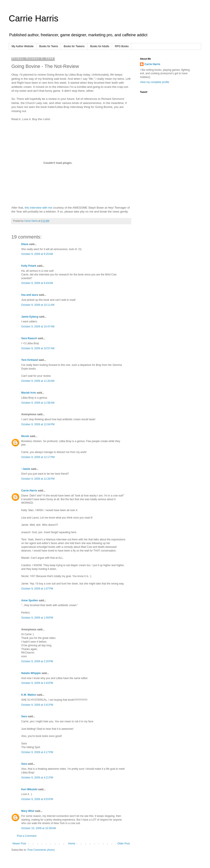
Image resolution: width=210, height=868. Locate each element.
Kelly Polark (29, 266)
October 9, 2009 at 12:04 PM (38, 424)
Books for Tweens (74, 46)
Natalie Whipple (31, 673)
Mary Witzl (28, 811)
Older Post (123, 844)
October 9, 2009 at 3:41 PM (37, 705)
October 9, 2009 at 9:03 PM (37, 799)
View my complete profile (155, 82)
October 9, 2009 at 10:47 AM (38, 327)
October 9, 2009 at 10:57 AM (38, 348)
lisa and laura (30, 295)
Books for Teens (49, 46)
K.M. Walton (29, 695)
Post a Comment (27, 836)
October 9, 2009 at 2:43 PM (37, 683)
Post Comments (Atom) (41, 850)
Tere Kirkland (30, 360)
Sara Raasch (29, 338)
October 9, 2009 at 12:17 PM (38, 457)
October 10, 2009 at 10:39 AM (38, 828)
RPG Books (122, 46)
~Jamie (26, 469)
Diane (25, 244)
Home (72, 844)
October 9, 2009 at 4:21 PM (37, 778)
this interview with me (39, 208)
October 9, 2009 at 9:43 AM (37, 283)
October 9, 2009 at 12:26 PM (38, 479)
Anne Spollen (30, 600)
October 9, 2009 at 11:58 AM (38, 403)
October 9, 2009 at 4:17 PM (37, 752)
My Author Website (23, 46)
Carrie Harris (34, 18)
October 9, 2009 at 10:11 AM (38, 305)
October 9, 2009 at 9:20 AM (37, 254)
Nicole (25, 436)
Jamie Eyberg (30, 317)
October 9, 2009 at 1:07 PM (37, 589)
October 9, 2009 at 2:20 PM (37, 661)
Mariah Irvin (29, 393)
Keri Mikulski (29, 789)
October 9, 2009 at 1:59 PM (37, 618)
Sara (24, 716)
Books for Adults (100, 46)
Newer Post (19, 844)
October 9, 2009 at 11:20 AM (38, 381)
